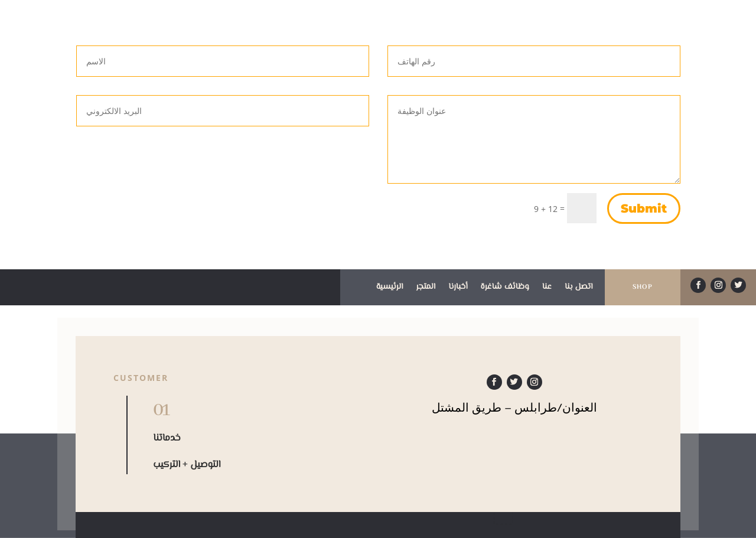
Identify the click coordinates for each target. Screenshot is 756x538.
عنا (547, 288)
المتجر (426, 288)
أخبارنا (458, 288)
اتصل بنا (579, 288)
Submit (644, 208)
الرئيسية (390, 288)
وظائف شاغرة (505, 288)
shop (643, 287)
